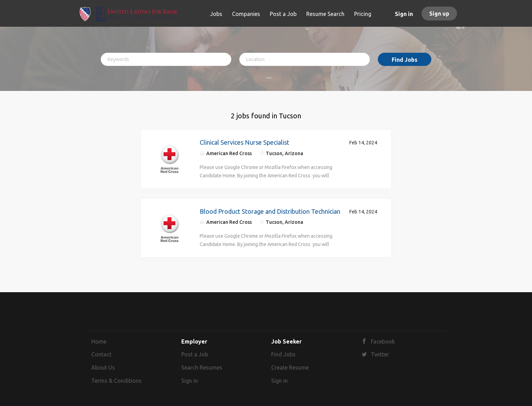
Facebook (383, 341)
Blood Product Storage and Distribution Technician (270, 211)
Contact (101, 354)
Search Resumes (202, 367)
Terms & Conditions (117, 381)
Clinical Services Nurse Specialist (244, 142)
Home (99, 341)
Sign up (439, 14)
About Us (103, 367)
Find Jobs (405, 60)
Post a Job (195, 354)
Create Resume (290, 367)
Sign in (404, 14)
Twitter (380, 354)
